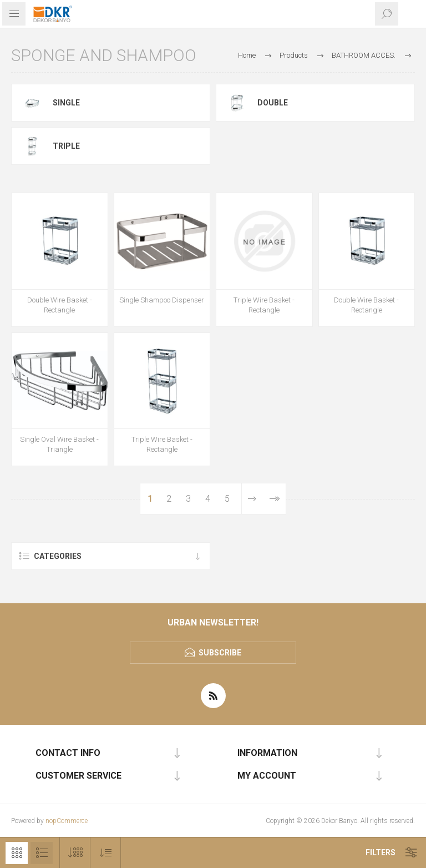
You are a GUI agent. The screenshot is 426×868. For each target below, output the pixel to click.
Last (274, 499)
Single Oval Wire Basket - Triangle (59, 444)
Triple (66, 146)
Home (247, 55)
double (273, 103)
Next (252, 499)
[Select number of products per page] (75, 853)
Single (66, 103)
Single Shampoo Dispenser (162, 300)
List (42, 853)
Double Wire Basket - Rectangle (60, 305)
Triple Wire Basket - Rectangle (264, 305)
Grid (17, 853)
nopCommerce (67, 821)
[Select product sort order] (106, 853)
